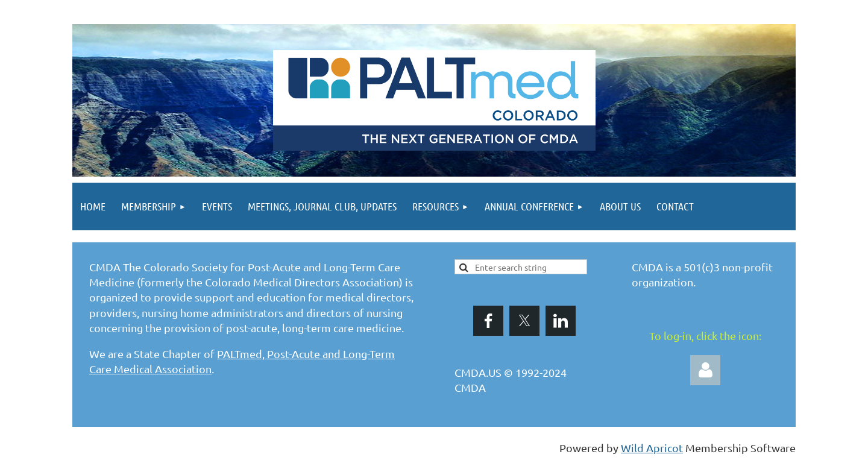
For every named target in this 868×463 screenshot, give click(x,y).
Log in (705, 370)
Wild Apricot (652, 448)
